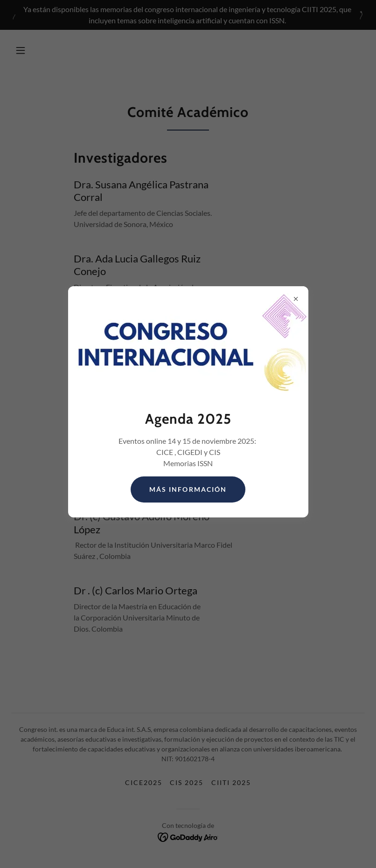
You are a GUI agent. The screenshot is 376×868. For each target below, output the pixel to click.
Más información (188, 489)
